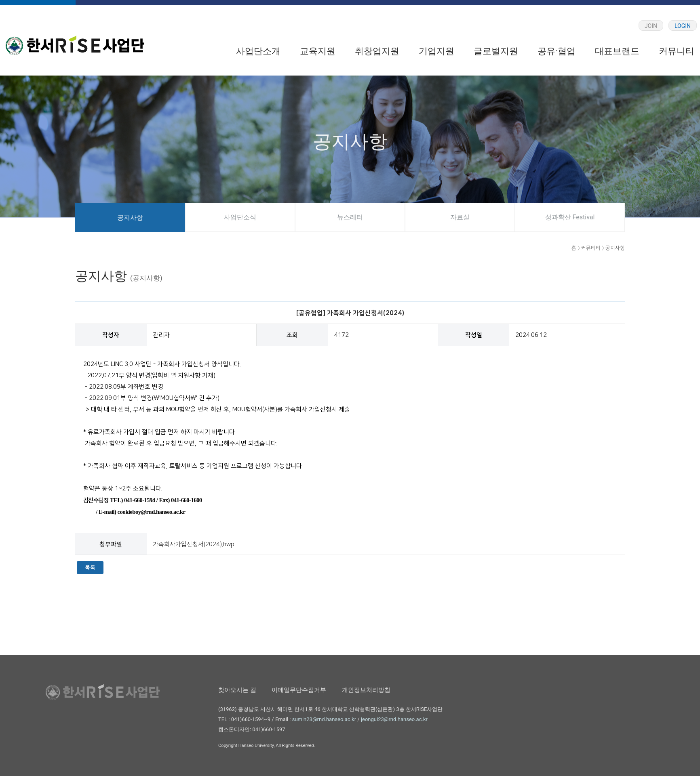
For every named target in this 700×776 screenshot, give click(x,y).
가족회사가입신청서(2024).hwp (194, 544)
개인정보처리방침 (366, 690)
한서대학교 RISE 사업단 (75, 45)
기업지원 (436, 51)
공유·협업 (557, 51)
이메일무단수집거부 (299, 690)
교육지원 (318, 51)
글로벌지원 (496, 51)
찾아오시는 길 (237, 690)
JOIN (651, 26)
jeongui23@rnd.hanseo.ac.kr (394, 719)
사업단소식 (240, 217)
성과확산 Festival (570, 217)
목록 (90, 568)
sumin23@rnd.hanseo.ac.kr (324, 719)
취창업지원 (377, 51)
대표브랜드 (617, 51)
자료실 (460, 217)
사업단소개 (258, 51)
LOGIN (683, 26)
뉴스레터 (350, 217)
